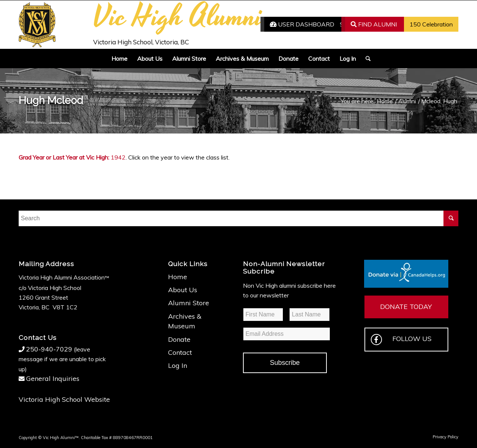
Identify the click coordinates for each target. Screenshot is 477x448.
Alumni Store (189, 303)
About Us (183, 290)
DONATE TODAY (406, 307)
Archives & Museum (185, 321)
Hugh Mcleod (51, 100)
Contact (180, 352)
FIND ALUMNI (374, 24)
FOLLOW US (401, 340)
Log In (178, 365)
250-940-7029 (49, 349)
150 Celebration (431, 24)
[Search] (366, 59)
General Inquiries (53, 378)
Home (178, 277)
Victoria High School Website (64, 399)
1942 (118, 157)
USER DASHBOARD (302, 24)
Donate (179, 339)
